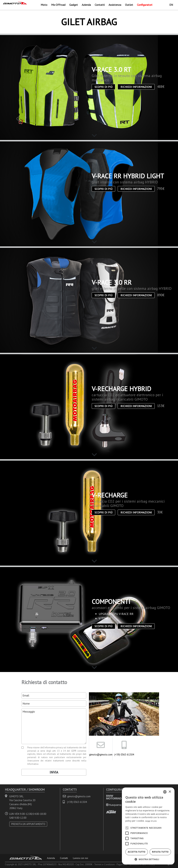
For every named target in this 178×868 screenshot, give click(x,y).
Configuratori (145, 5)
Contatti (100, 5)
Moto (44, 5)
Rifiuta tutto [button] (160, 852)
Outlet (129, 5)
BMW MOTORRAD (114, 797)
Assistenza (115, 5)
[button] (148, 859)
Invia (54, 772)
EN (171, 5)
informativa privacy (54, 747)
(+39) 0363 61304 (124, 755)
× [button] (170, 792)
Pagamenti (122, 864)
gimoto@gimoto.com (101, 755)
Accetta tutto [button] (137, 852)
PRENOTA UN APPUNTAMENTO (28, 824)
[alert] (148, 826)
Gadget (74, 5)
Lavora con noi (80, 858)
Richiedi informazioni (136, 87)
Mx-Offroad (58, 5)
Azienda (86, 5)
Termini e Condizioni (104, 864)
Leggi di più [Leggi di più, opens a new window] (151, 821)
